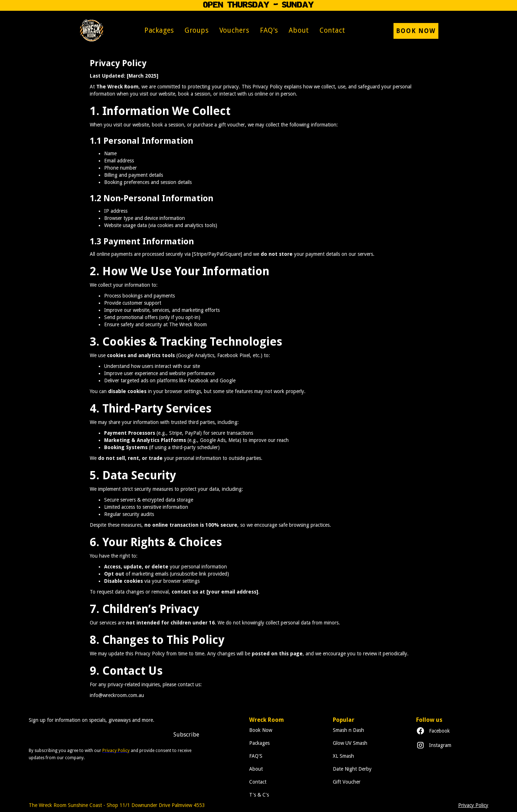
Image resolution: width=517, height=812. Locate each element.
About (299, 30)
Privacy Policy (473, 805)
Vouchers (234, 30)
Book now (416, 31)
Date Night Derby (352, 769)
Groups (197, 30)
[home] (91, 31)
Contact (332, 30)
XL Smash (343, 756)
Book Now (261, 730)
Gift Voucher (347, 782)
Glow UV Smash (350, 743)
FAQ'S (256, 756)
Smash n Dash (348, 730)
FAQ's (269, 30)
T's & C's (259, 795)
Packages (159, 30)
